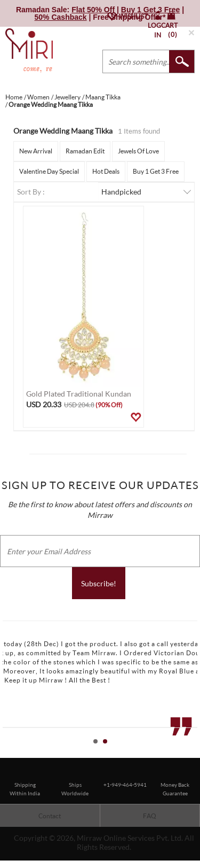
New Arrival (36, 151)
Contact (50, 816)
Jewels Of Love (138, 151)
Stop (195, 753)
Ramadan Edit (85, 151)
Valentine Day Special (49, 171)
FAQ (150, 816)
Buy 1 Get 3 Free (156, 171)
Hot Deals (106, 171)
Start (187, 753)
